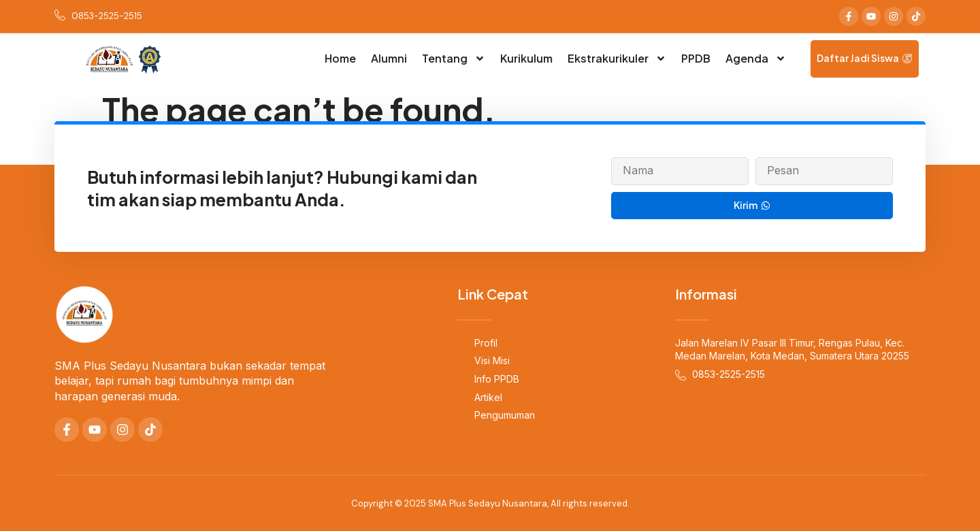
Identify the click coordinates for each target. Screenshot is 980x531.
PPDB (696, 58)
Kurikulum (526, 58)
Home (340, 58)
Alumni (389, 58)
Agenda (756, 59)
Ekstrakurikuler (617, 59)
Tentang (454, 59)
